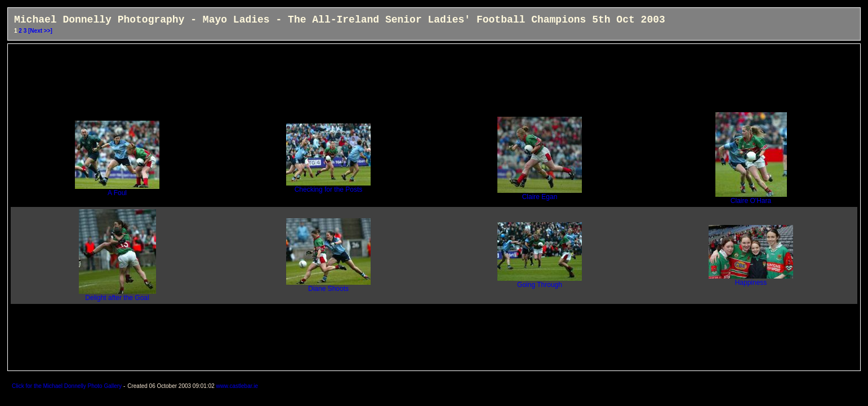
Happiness (751, 279)
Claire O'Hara (751, 198)
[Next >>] (40, 31)
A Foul (117, 190)
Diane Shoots (328, 286)
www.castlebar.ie (237, 386)
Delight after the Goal (117, 295)
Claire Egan (540, 194)
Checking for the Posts (328, 186)
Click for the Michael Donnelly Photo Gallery (68, 386)
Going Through (540, 282)
